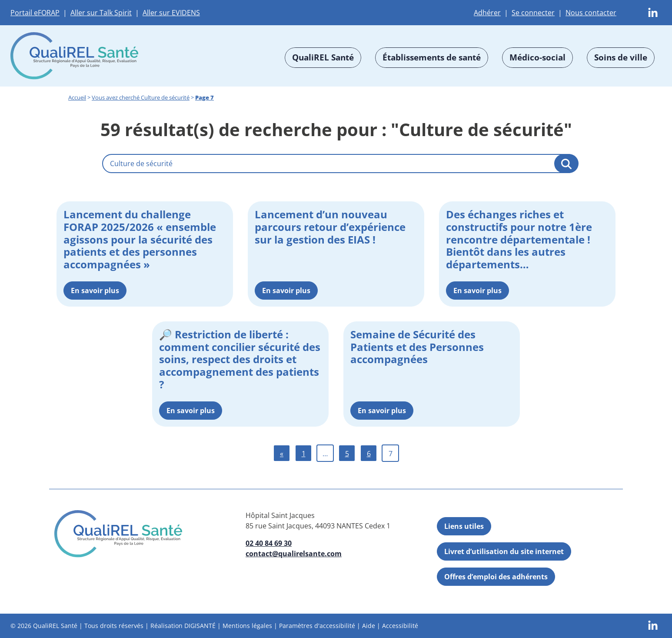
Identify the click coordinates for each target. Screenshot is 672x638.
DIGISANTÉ (200, 626)
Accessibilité (400, 626)
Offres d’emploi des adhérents (496, 577)
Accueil (77, 97)
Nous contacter (591, 13)
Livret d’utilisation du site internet (504, 551)
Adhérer (487, 13)
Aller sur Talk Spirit (101, 13)
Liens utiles (464, 526)
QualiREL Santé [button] (323, 57)
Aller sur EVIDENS (171, 13)
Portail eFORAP (35, 13)
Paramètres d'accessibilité (317, 626)
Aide (369, 626)
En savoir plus (95, 291)
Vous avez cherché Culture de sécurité (141, 97)
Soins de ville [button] (621, 57)
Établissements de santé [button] (432, 57)
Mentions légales (247, 626)
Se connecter (533, 13)
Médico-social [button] (537, 57)
